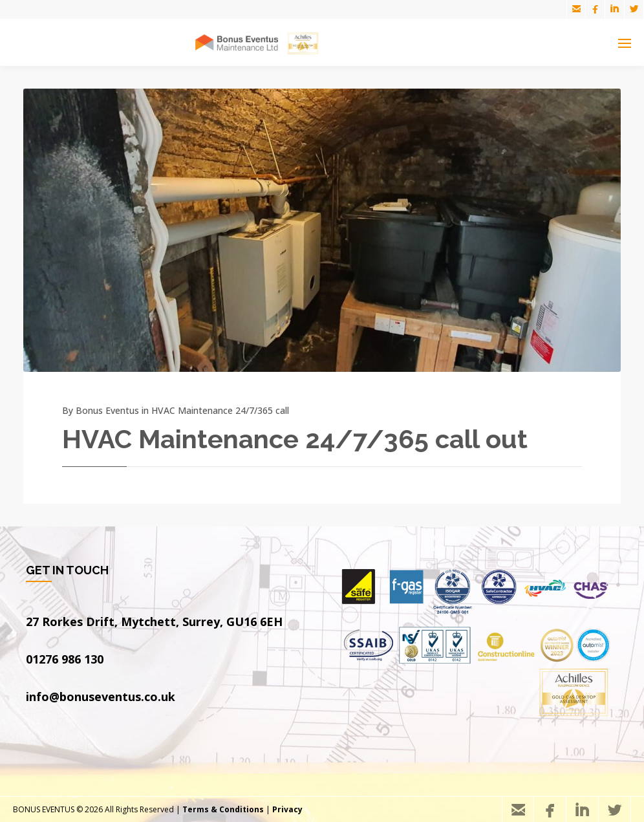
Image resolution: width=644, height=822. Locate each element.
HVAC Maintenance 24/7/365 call (220, 410)
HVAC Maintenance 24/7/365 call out (295, 439)
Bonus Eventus (107, 410)
